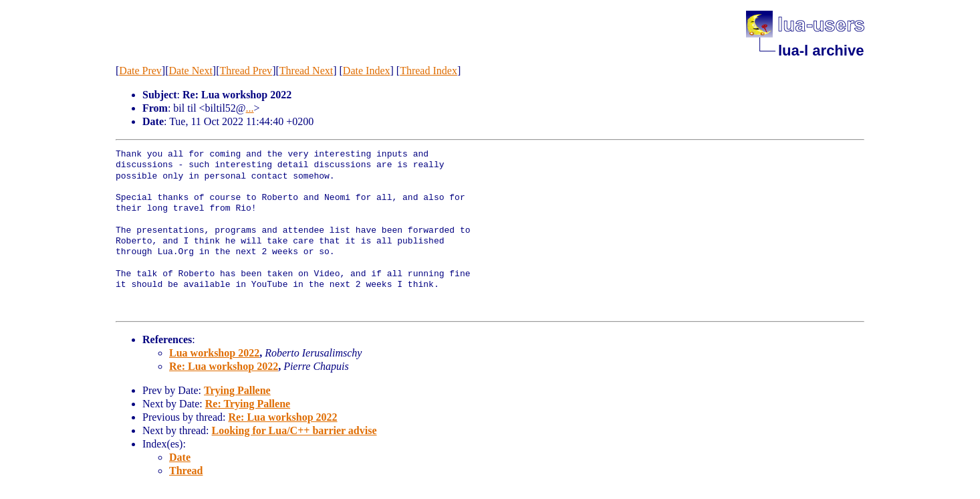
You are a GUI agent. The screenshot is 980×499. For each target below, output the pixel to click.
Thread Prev (246, 71)
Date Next (191, 71)
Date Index (367, 71)
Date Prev (140, 71)
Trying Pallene (237, 390)
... (250, 108)
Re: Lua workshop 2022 (224, 366)
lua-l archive (821, 51)
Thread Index (428, 71)
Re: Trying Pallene (248, 404)
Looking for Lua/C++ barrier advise (294, 430)
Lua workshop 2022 (214, 353)
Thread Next (306, 71)
